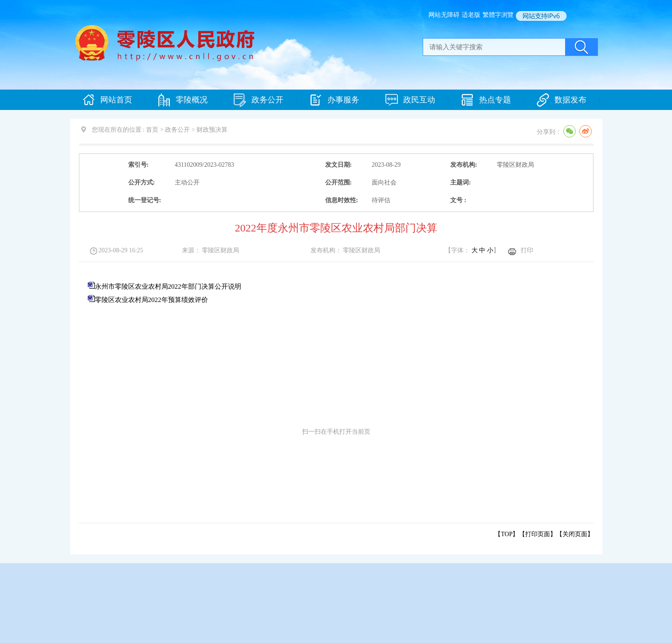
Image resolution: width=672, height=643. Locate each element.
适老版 (471, 15)
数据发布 (562, 100)
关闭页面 (575, 534)
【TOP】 (507, 534)
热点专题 (486, 100)
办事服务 (334, 100)
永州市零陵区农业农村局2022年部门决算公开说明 (168, 286)
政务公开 (259, 100)
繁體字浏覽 (498, 15)
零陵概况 (183, 100)
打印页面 (538, 534)
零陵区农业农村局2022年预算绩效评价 (151, 300)
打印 (527, 250)
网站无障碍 (444, 15)
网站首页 (107, 100)
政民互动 (410, 100)
